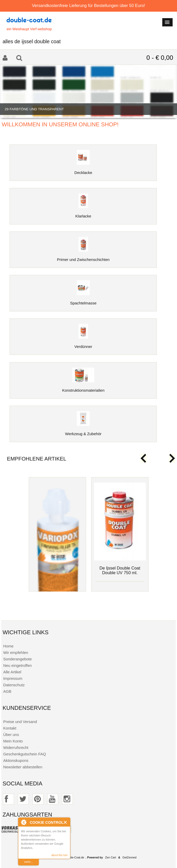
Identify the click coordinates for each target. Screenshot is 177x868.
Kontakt (10, 728)
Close (66, 822)
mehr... (28, 862)
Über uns (11, 735)
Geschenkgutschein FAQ (24, 754)
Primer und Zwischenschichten (83, 257)
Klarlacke (83, 214)
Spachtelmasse (83, 301)
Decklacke (83, 170)
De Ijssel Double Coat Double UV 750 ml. (120, 570)
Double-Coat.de (74, 857)
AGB (7, 691)
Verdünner (83, 344)
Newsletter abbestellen (23, 767)
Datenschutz (14, 685)
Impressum (13, 678)
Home (8, 646)
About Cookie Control (24, 822)
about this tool (59, 855)
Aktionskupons (16, 760)
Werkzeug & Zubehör (83, 432)
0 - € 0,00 (160, 58)
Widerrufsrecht (16, 747)
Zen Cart (111, 857)
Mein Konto (13, 741)
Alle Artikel (12, 672)
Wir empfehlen (16, 652)
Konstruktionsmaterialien (83, 388)
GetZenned (129, 857)
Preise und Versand (20, 722)
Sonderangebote (17, 659)
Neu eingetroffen (17, 665)
